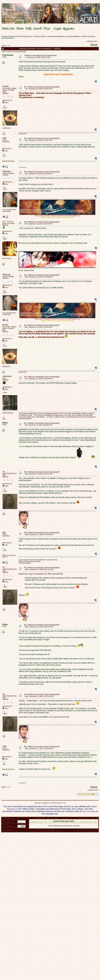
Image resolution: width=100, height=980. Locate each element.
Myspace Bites (29, 270)
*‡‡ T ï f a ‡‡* (8, 222)
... (8, 45)
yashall (24, 167)
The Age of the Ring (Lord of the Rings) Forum (17, 36)
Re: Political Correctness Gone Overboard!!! (42, 87)
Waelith (77, 36)
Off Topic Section (40, 36)
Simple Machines (74, 818)
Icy (67, 36)
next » (96, 41)
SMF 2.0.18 (51, 818)
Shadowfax (7, 376)
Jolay (4, 138)
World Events (52, 36)
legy (4, 532)
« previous (90, 41)
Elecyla (71, 36)
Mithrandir (7, 171)
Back (64, 830)
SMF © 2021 (62, 818)
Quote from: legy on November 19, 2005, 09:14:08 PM (41, 574)
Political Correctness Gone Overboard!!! (41, 55)
